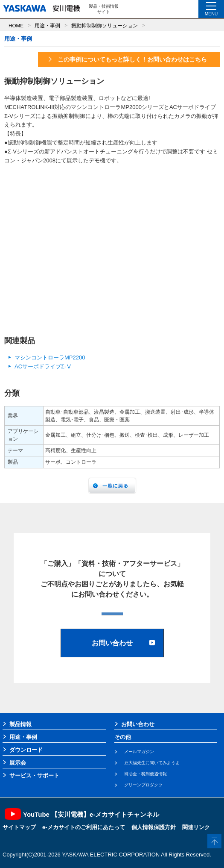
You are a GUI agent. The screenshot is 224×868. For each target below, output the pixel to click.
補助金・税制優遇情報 (145, 774)
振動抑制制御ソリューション (105, 25)
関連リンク (196, 827)
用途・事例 (47, 25)
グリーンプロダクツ (143, 785)
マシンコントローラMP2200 (50, 357)
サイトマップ (19, 827)
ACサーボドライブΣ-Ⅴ (43, 366)
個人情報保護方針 (154, 827)
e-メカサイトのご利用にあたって (84, 827)
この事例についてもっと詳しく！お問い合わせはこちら (127, 59)
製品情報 (20, 724)
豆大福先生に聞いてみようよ (152, 763)
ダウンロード (26, 750)
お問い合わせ (138, 724)
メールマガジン (139, 752)
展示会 (18, 763)
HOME (16, 25)
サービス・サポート (34, 775)
